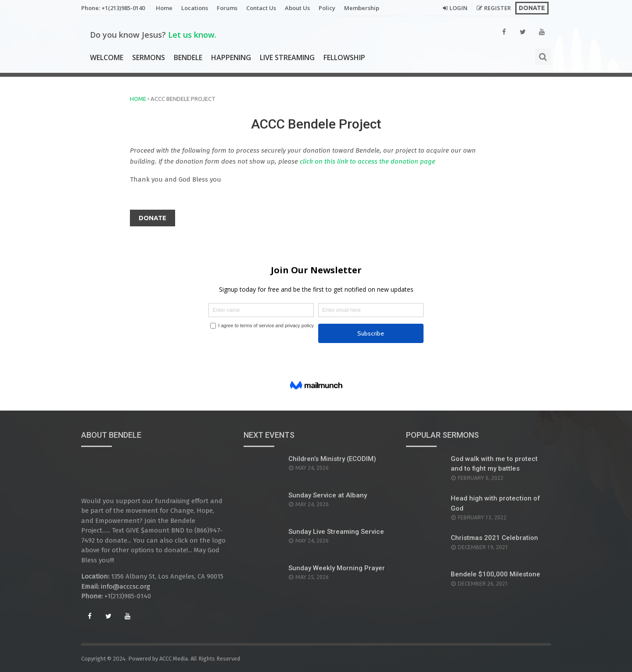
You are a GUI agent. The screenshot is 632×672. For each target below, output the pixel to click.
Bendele (188, 57)
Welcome (107, 57)
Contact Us (261, 8)
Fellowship (344, 57)
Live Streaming (287, 57)
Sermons (149, 57)
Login (458, 8)
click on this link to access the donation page (367, 161)
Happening (231, 57)
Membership (362, 8)
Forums (227, 8)
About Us (297, 8)
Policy (327, 8)
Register (497, 8)
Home (164, 8)
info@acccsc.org (126, 586)
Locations (195, 8)
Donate (532, 8)
